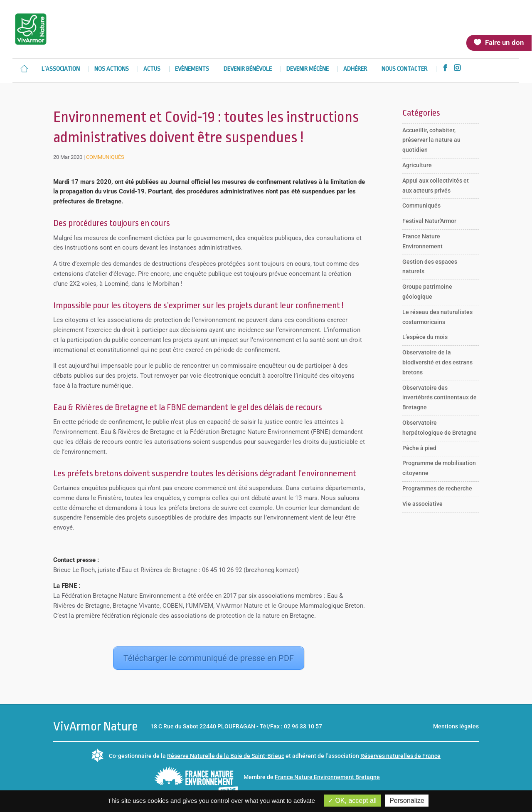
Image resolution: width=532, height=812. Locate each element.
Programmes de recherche (437, 488)
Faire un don (505, 42)
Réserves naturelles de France (400, 756)
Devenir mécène (308, 69)
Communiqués (105, 157)
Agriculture (417, 165)
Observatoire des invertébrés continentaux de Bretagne (440, 398)
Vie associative (422, 504)
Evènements (192, 69)
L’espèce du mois (425, 337)
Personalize (407, 801)
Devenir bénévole (248, 69)
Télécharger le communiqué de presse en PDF (209, 658)
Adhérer (355, 69)
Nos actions (112, 69)
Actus (152, 69)
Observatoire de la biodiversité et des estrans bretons (437, 362)
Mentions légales (456, 726)
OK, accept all (352, 801)
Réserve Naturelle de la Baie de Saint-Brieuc (226, 756)
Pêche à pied (419, 448)
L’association (61, 69)
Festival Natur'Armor (429, 221)
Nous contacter (404, 69)
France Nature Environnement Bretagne (327, 777)
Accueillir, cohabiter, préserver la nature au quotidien (431, 140)
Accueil (24, 69)
